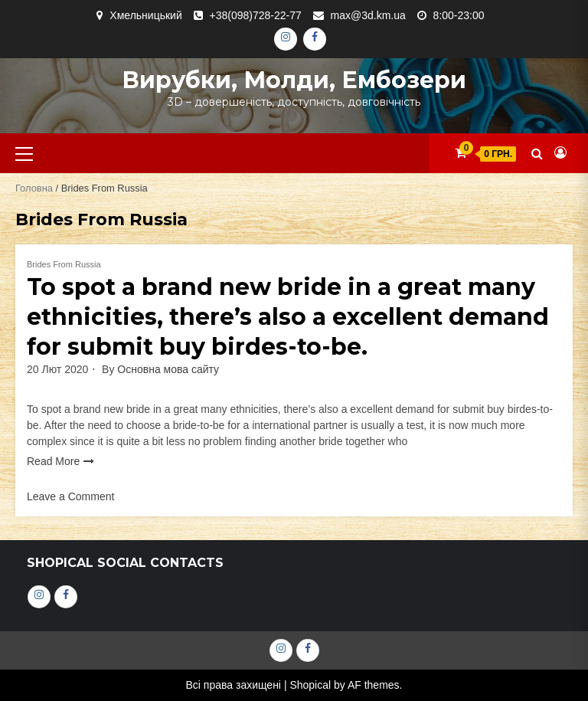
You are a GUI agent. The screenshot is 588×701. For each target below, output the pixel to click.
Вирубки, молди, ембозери (294, 80)
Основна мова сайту (168, 369)
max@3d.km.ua (368, 15)
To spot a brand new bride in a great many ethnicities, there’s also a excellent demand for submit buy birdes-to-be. (288, 317)
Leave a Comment (70, 496)
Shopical (310, 685)
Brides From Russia (64, 264)
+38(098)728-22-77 (256, 15)
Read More (53, 461)
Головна (34, 188)
